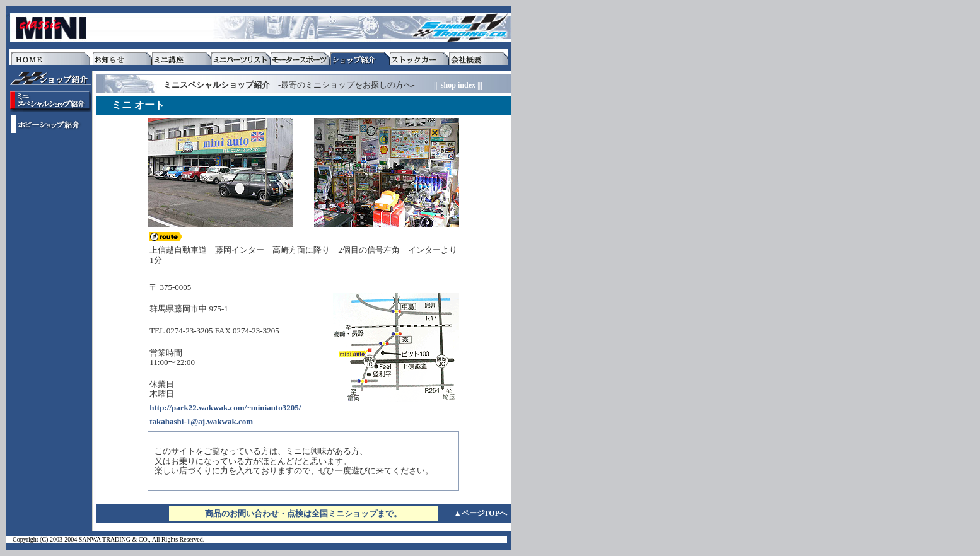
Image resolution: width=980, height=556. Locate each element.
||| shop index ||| (458, 85)
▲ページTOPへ (481, 513)
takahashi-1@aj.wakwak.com (201, 421)
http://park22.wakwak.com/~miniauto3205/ (225, 408)
